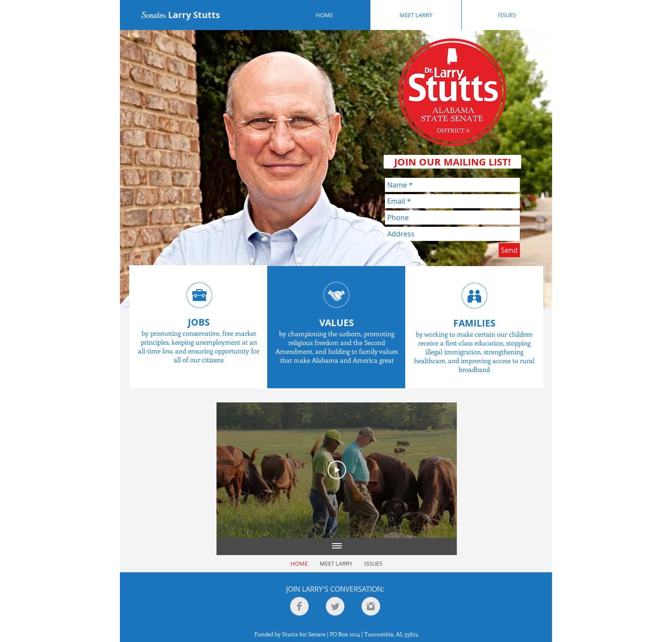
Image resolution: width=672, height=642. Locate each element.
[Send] (509, 250)
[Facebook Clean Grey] (299, 606)
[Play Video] (337, 470)
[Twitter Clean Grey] (335, 606)
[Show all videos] (337, 547)
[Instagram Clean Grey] (371, 606)
